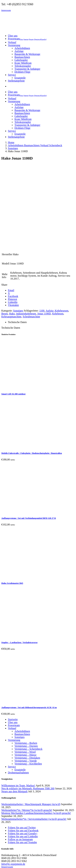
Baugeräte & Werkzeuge (27, 54)
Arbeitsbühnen (22, 48)
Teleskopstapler (23, 66)
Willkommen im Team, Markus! (18, 708)
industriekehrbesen (26, 236)
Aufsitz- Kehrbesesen (57, 233)
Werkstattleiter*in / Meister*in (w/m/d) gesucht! (27, 733)
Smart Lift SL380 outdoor (13, 316)
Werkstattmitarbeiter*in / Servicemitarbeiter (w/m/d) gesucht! (34, 742)
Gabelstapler (21, 60)
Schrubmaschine (31, 239)
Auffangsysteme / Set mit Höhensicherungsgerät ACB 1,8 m (29, 630)
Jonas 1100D (44, 236)
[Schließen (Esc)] (13, 863)
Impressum (6, 10)
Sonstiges (18, 233)
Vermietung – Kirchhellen (28, 686)
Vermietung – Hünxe (25, 677)
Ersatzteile (20, 78)
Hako (12, 236)
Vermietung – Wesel (25, 674)
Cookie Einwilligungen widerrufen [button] (20, 798)
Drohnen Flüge (22, 72)
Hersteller (7, 177)
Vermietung (14, 663)
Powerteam (14, 648)
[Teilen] (9, 863)
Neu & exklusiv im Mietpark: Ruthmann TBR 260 (28, 711)
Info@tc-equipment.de (13, 787)
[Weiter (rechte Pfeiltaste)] (6, 866)
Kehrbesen (58, 236)
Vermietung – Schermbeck (28, 671)
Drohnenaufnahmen (18, 695)
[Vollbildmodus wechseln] (6, 863)
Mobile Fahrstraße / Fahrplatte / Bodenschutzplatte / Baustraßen (32, 376)
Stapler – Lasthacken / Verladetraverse (19, 565)
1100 (42, 233)
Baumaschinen (22, 57)
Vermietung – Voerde (26, 683)
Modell (6, 186)
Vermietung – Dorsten (26, 668)
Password (7, 841)
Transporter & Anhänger (27, 69)
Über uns (13, 645)
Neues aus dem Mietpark (14, 714)
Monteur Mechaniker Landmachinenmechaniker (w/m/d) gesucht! (36, 736)
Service (12, 689)
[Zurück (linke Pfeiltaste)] (3, 866)
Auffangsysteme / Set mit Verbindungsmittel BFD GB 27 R (29, 441)
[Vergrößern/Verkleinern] (3, 863)
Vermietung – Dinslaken (27, 680)
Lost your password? (12, 854)
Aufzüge (19, 51)
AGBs (5, 795)
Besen (5, 236)
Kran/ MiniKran (23, 63)
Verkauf (12, 651)
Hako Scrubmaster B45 (12, 506)
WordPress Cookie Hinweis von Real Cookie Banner (29, 859)
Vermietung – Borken (26, 666)
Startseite (13, 642)
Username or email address (17, 835)
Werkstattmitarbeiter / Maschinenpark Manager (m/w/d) (31, 727)
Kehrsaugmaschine (11, 239)
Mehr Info (5, 198)
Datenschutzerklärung (13, 792)
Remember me (20, 848)
